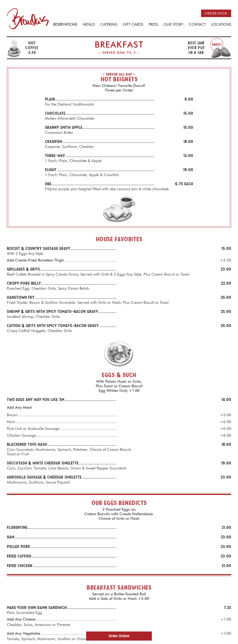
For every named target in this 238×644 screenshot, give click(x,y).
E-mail (101, 615)
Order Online (119, 636)
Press (153, 25)
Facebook (113, 615)
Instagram (124, 615)
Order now (216, 14)
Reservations (65, 25)
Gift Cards (133, 25)
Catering (109, 25)
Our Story (173, 25)
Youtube (135, 615)
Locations (221, 25)
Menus (89, 25)
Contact (197, 25)
